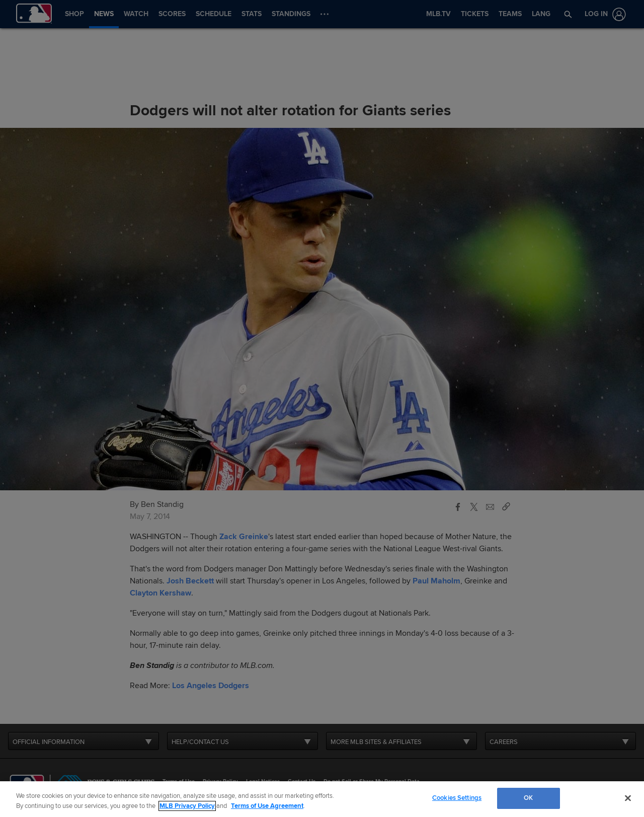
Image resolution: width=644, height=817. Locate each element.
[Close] (628, 798)
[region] (322, 799)
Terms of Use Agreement (267, 806)
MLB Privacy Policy (187, 806)
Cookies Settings (457, 798)
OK (528, 798)
